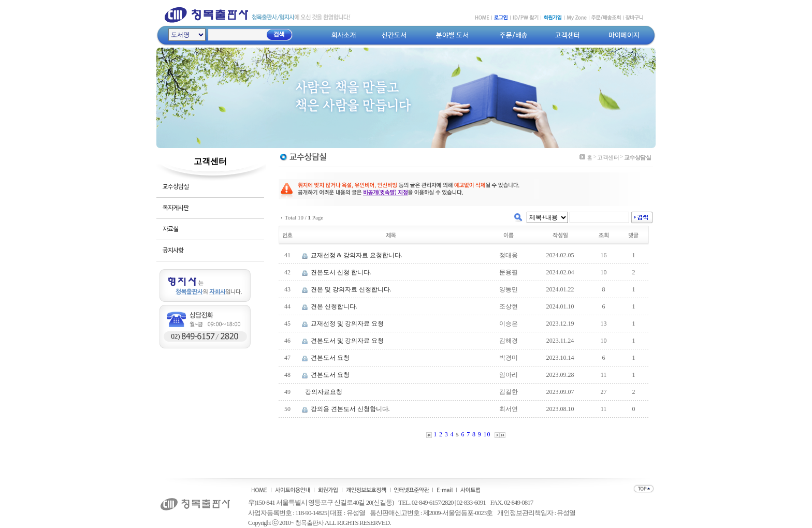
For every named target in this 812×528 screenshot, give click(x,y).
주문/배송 (514, 35)
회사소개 (344, 35)
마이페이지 (624, 35)
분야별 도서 (452, 35)
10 (487, 434)
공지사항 (173, 250)
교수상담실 (176, 187)
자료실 (170, 229)
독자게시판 (176, 208)
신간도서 (394, 35)
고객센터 (568, 35)
